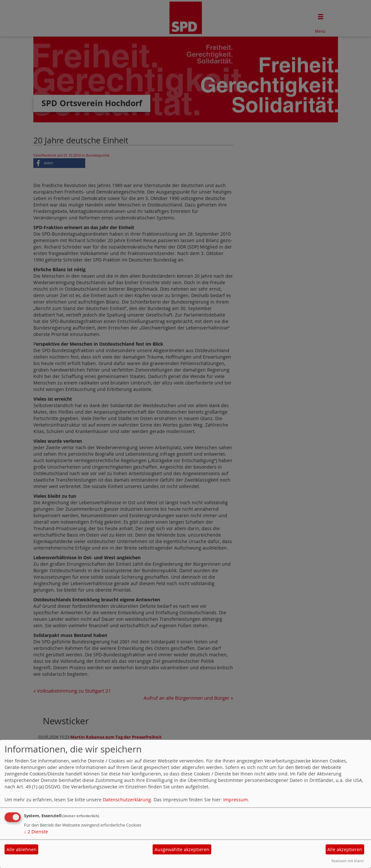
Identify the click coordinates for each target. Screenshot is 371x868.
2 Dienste (36, 832)
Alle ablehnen (22, 849)
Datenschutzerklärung (127, 800)
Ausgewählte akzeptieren (182, 849)
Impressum (236, 800)
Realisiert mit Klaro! (348, 861)
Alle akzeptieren (345, 849)
